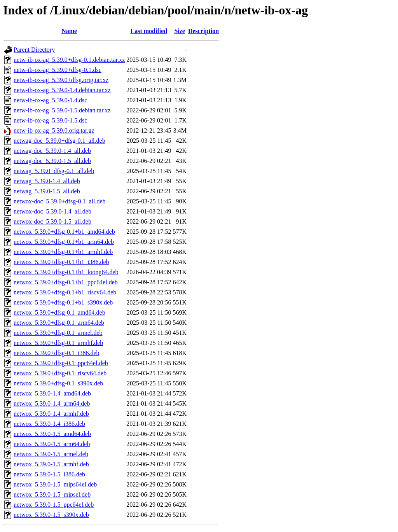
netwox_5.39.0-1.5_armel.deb (51, 454)
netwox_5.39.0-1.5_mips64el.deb (55, 484)
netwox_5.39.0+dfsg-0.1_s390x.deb (58, 383)
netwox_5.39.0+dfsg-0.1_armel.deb (58, 333)
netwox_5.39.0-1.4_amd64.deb (52, 393)
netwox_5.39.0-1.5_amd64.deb (52, 434)
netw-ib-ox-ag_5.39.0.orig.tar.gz (54, 130)
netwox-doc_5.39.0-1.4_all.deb (52, 211)
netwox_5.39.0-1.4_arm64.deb (52, 403)
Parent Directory (34, 50)
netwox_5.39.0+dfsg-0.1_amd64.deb (59, 312)
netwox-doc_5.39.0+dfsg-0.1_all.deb (60, 201)
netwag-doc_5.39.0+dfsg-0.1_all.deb (59, 141)
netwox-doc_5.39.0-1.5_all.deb (52, 221)
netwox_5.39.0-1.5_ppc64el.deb (54, 505)
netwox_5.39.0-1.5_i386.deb (49, 474)
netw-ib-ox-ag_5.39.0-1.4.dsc (50, 100)
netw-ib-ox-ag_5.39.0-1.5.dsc (50, 120)
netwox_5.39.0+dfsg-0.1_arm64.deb (59, 323)
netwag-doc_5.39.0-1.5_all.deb (52, 161)
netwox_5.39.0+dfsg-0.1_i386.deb (57, 353)
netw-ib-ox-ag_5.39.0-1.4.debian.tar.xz (62, 90)
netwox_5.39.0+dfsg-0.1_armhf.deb (58, 343)
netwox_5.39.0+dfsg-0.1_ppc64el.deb (61, 363)
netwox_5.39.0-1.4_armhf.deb (51, 414)
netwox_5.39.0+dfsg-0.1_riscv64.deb (60, 373)
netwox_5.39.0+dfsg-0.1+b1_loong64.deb (66, 272)
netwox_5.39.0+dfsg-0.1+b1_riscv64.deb (65, 292)
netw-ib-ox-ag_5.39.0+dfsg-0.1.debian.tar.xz (69, 60)
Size (180, 31)
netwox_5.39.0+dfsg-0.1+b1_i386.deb (61, 262)
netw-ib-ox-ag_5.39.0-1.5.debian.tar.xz (62, 110)
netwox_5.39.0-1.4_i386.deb (49, 424)
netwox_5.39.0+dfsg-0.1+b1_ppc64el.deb (66, 282)
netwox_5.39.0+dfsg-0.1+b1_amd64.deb (64, 232)
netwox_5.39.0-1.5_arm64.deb (52, 444)
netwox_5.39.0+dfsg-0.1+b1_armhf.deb (63, 252)
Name (69, 31)
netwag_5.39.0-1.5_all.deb (47, 191)
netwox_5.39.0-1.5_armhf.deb (51, 464)
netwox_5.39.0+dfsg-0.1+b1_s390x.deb (63, 302)
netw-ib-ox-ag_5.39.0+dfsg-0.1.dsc (58, 70)
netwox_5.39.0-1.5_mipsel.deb (52, 494)
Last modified (149, 31)
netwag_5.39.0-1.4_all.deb (47, 181)
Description (203, 31)
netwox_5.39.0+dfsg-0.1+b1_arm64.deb (64, 242)
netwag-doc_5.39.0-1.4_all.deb (52, 151)
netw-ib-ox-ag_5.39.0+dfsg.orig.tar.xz (61, 80)
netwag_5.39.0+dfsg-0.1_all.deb (54, 171)
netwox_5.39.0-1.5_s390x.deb (51, 515)
